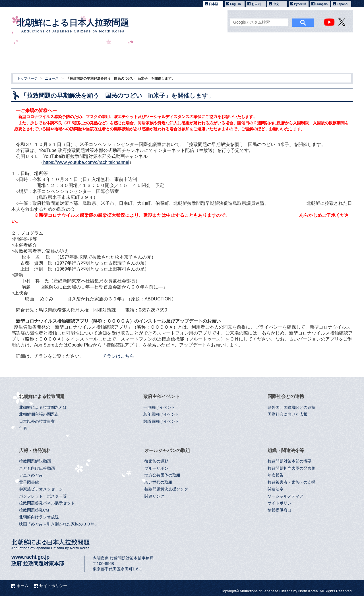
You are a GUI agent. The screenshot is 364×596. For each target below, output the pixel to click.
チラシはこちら (118, 356)
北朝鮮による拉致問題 (51, 57)
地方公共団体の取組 (162, 475)
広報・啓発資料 (207, 57)
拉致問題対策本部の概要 (289, 461)
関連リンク (154, 496)
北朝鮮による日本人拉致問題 (73, 26)
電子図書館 (29, 482)
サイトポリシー (282, 503)
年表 (23, 428)
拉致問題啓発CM (34, 510)
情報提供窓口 (280, 510)
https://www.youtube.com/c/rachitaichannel (86, 162)
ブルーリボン (156, 468)
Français (321, 4)
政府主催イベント (104, 57)
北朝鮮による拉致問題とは (43, 408)
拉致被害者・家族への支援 (291, 482)
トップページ (27, 79)
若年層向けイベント (161, 414)
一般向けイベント (159, 408)
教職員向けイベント (161, 421)
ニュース (52, 79)
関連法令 (276, 489)
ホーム (22, 586)
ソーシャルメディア (286, 496)
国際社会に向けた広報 (288, 414)
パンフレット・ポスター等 (43, 496)
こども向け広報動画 (37, 468)
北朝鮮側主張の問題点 (39, 414)
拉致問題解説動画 (35, 461)
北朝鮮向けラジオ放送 (39, 517)
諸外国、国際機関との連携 (291, 408)
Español (343, 4)
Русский (300, 4)
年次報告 (276, 475)
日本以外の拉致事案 (37, 421)
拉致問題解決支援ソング (166, 489)
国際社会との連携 (155, 57)
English (235, 4)
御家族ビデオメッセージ (41, 489)
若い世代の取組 (158, 482)
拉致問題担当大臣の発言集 (291, 468)
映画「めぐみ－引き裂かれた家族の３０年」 (59, 524)
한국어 (256, 4)
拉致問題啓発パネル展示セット (47, 503)
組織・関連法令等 (311, 57)
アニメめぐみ (31, 475)
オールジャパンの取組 (259, 57)
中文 (276, 4)
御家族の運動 (156, 461)
